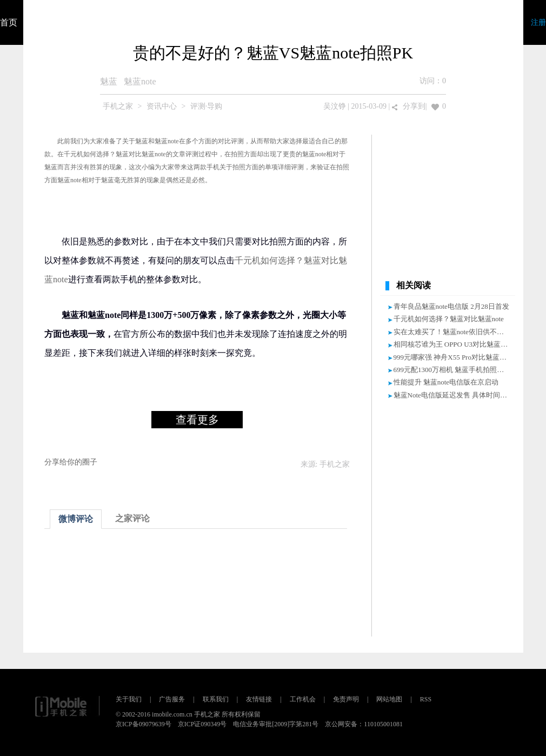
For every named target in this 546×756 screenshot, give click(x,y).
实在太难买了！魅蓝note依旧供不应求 (452, 332)
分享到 (414, 106)
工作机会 (303, 699)
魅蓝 (109, 81)
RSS (426, 699)
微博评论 (76, 519)
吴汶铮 (335, 106)
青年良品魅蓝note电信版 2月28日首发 (451, 306)
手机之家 (118, 106)
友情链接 (259, 699)
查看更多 (197, 420)
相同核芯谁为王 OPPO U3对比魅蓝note (453, 344)
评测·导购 (207, 106)
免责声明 (346, 699)
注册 (538, 22)
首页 (9, 22)
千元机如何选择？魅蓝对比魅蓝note (115, 154)
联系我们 (216, 699)
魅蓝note (140, 81)
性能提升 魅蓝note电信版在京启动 (446, 382)
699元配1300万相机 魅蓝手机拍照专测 (452, 370)
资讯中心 (162, 106)
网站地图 (389, 699)
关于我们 (129, 699)
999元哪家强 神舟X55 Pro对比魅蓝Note (454, 357)
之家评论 (132, 518)
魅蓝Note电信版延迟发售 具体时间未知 (454, 395)
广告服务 (172, 699)
